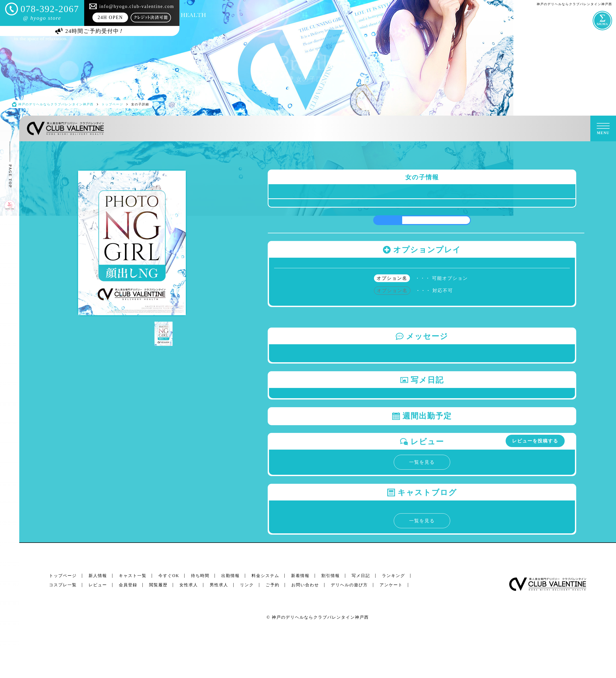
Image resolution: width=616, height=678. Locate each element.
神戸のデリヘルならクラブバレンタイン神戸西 (320, 617)
